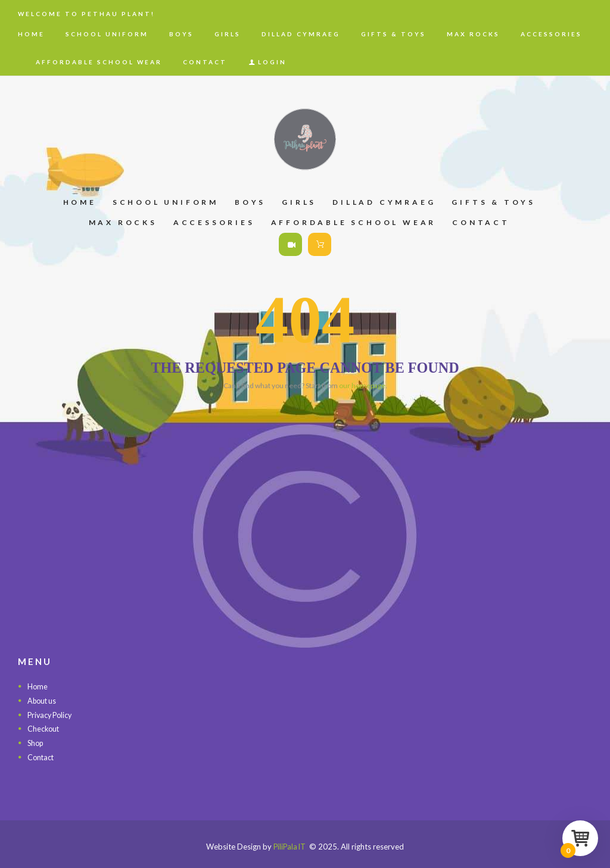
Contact (41, 757)
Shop (36, 742)
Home (38, 686)
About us (43, 701)
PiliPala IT (290, 846)
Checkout (44, 729)
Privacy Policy (52, 714)
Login (272, 62)
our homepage (362, 385)
